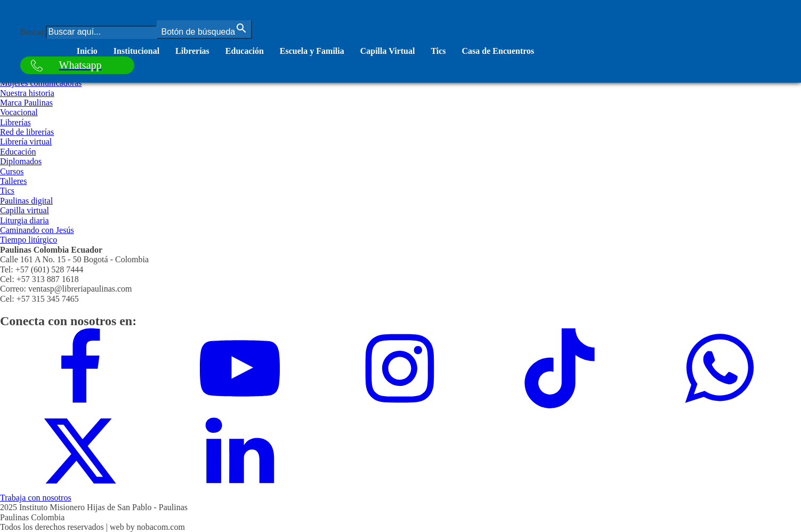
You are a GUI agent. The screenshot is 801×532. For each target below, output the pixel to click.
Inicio (87, 51)
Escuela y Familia (312, 51)
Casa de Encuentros (498, 51)
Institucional (136, 51)
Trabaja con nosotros (36, 498)
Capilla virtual (25, 210)
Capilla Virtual (388, 51)
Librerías (192, 51)
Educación (245, 51)
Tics (438, 51)
